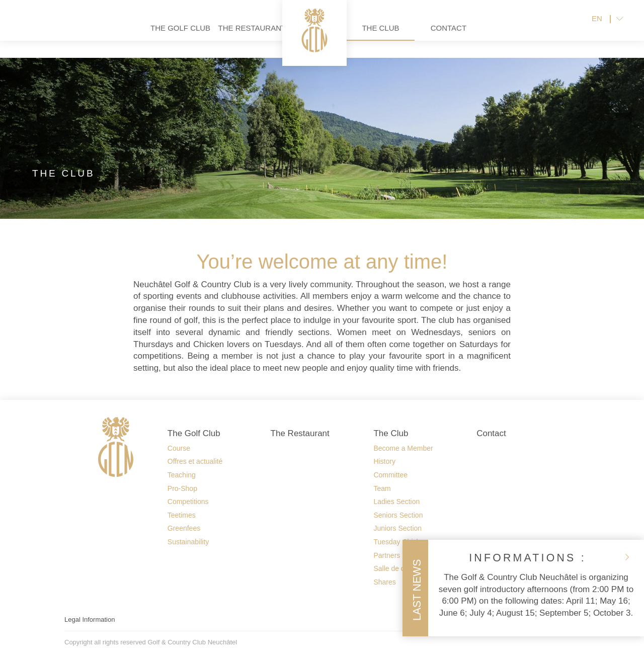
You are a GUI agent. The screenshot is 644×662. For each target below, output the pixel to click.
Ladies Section (396, 502)
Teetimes (182, 515)
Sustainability (188, 542)
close (627, 557)
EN (597, 27)
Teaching (182, 475)
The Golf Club (145, 35)
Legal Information (90, 619)
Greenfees (184, 528)
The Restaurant (213, 35)
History (384, 461)
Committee (390, 475)
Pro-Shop (182, 488)
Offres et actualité (195, 461)
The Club (416, 35)
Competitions (188, 502)
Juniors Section (397, 528)
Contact (484, 35)
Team (382, 488)
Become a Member (403, 448)
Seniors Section (398, 515)
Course (179, 448)
